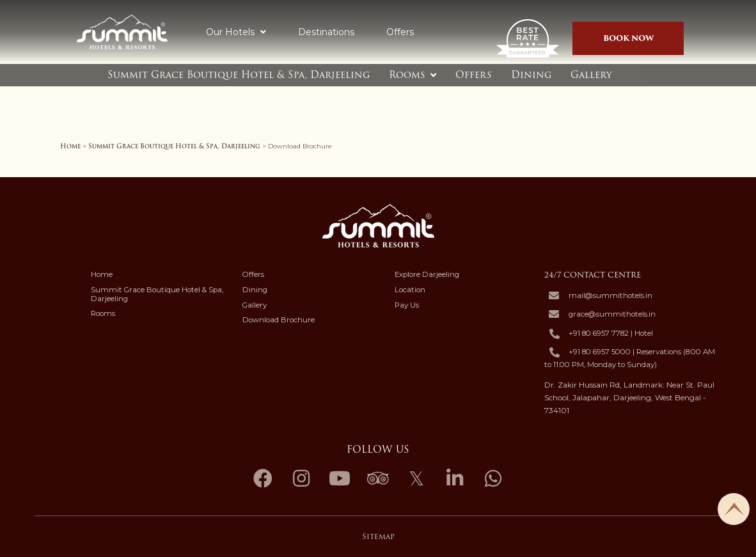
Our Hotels (236, 32)
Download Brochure (279, 320)
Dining (531, 75)
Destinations (326, 32)
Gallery (591, 75)
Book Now (628, 38)
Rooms (407, 75)
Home (70, 146)
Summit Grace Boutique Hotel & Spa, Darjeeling (239, 75)
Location (410, 290)
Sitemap (378, 536)
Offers (400, 32)
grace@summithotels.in (612, 314)
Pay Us (407, 305)
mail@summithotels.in (610, 296)
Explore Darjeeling (427, 274)
